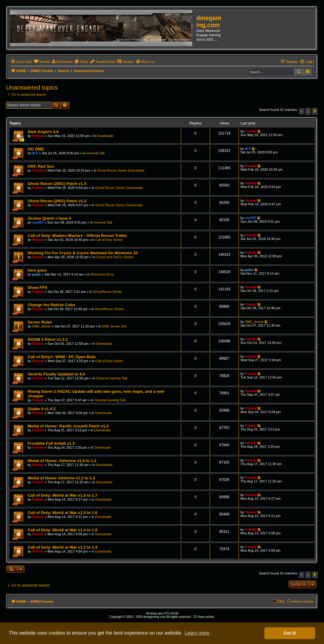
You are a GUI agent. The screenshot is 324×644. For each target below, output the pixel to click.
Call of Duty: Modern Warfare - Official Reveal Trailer (77, 236)
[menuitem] (42, 62)
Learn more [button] (197, 633)
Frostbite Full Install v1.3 (51, 443)
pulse (37, 274)
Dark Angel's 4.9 (43, 132)
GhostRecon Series (107, 292)
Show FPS (37, 288)
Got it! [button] (290, 633)
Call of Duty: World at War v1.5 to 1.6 (62, 513)
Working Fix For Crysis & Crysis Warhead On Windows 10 (83, 253)
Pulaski (38, 136)
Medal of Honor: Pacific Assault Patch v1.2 (68, 426)
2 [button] (308, 111)
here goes (37, 270)
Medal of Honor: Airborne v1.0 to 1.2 (62, 461)
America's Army (102, 274)
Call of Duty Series (109, 240)
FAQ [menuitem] (281, 601)
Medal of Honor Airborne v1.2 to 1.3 (61, 478)
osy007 (38, 222)
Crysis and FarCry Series (115, 257)
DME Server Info (114, 326)
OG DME (36, 149)
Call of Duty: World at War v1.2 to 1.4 (62, 547)
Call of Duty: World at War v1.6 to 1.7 (62, 495)
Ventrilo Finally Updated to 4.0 (56, 374)
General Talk (96, 153)
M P (35, 153)
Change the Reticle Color (52, 305)
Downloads (105, 136)
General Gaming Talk (112, 378)
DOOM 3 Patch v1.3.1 (48, 339)
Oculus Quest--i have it (50, 218)
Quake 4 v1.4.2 (42, 409)
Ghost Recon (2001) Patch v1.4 (57, 184)
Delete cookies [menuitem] (302, 601)
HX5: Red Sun (41, 166)
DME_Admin (42, 326)
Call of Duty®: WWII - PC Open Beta (62, 357)
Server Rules (40, 322)
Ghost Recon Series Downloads (121, 170)
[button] (315, 111)
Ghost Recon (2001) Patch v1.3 (57, 201)
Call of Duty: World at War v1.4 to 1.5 (62, 530)
